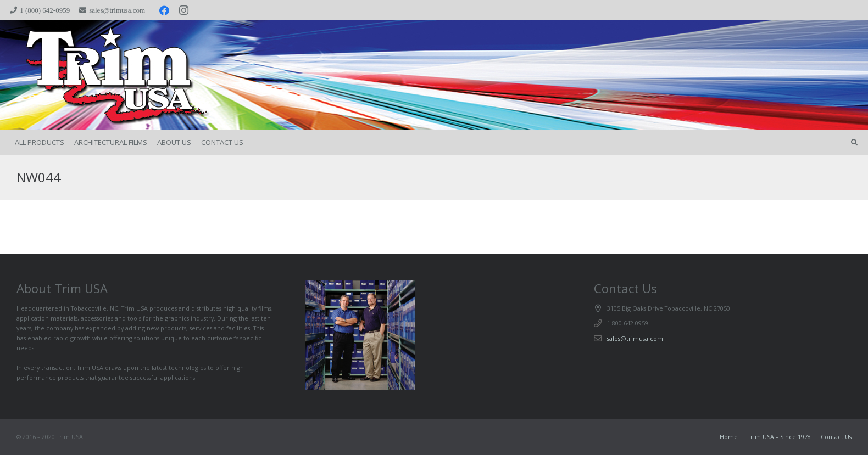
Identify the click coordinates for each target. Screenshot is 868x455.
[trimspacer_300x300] (94, 75)
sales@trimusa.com (635, 338)
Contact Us (836, 437)
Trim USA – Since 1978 (779, 437)
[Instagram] (184, 10)
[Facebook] (164, 10)
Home (729, 437)
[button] (854, 143)
